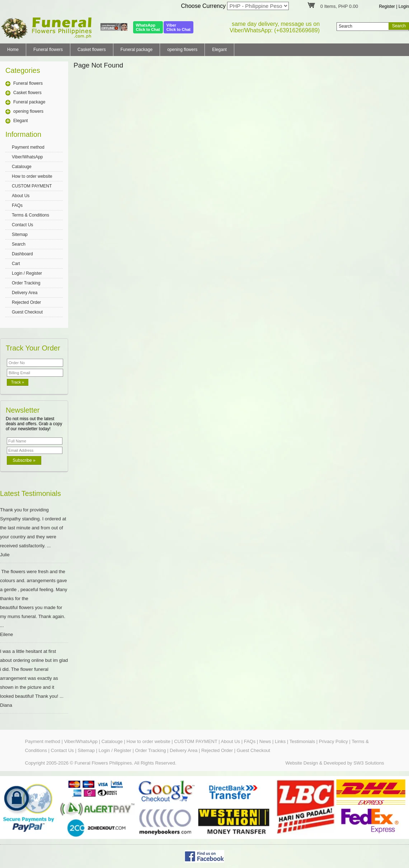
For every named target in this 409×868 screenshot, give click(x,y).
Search (19, 244)
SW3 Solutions (369, 763)
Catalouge (22, 167)
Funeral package (137, 50)
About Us (21, 196)
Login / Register (27, 273)
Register (387, 6)
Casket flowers (92, 50)
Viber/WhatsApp (27, 157)
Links (280, 741)
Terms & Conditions (30, 215)
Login (404, 6)
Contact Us (22, 225)
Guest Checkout (27, 312)
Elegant (219, 50)
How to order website (32, 176)
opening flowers (182, 50)
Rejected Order (26, 302)
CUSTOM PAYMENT (32, 186)
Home (13, 50)
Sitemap (20, 235)
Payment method (28, 147)
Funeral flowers (48, 50)
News (265, 741)
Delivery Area (25, 293)
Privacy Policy (333, 741)
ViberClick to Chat (178, 27)
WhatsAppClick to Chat (148, 27)
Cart (16, 264)
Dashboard (22, 254)
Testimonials (302, 741)
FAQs (17, 205)
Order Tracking (26, 283)
